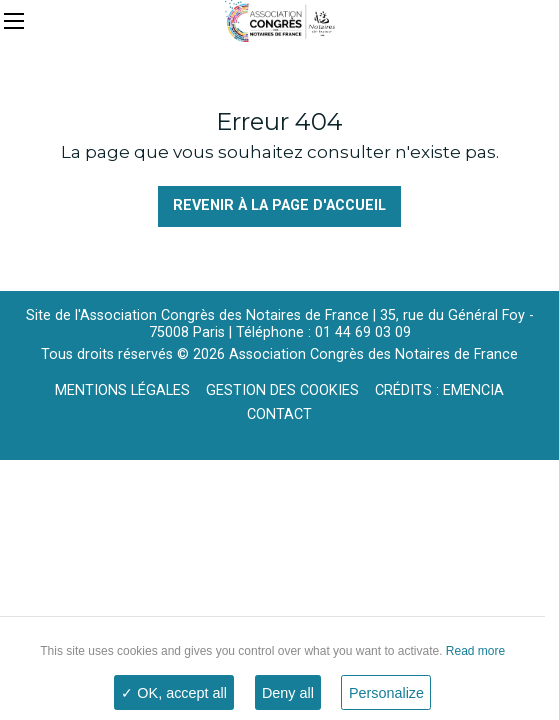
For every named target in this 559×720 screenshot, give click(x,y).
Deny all (288, 693)
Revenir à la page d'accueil (279, 205)
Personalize (386, 693)
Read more (473, 651)
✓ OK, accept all (174, 693)
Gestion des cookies (282, 390)
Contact (279, 414)
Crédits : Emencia (439, 390)
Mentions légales (122, 390)
